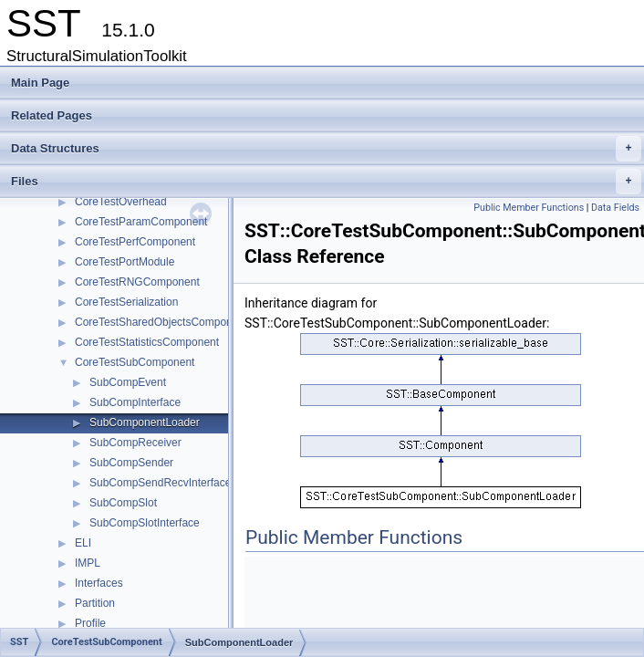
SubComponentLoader (145, 422)
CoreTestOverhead (121, 202)
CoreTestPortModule (125, 262)
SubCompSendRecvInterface (160, 483)
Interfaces (99, 583)
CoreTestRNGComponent (137, 282)
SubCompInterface (135, 402)
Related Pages (52, 115)
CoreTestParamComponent (141, 222)
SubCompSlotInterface (145, 523)
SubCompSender (131, 463)
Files (326, 182)
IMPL (88, 563)
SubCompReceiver (135, 443)
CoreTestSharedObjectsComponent (161, 322)
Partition (95, 603)
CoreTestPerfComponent (135, 242)
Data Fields (615, 208)
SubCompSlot (123, 503)
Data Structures (326, 149)
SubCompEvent (128, 382)
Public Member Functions (529, 208)
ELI (83, 543)
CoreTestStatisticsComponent (147, 342)
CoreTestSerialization (126, 302)
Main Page (40, 83)
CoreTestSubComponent (135, 362)
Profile (90, 623)
